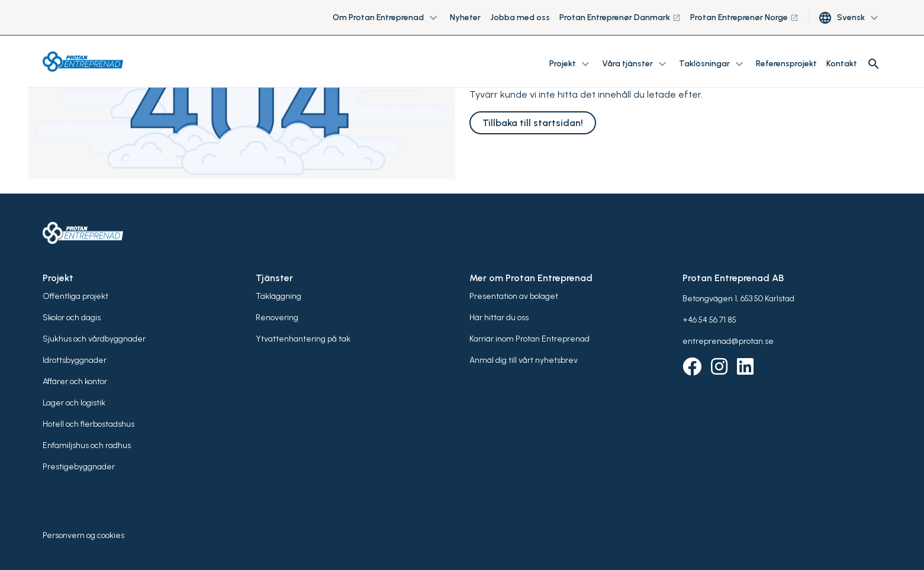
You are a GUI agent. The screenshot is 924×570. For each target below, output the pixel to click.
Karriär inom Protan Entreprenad (529, 339)
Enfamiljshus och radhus (87, 445)
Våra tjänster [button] (636, 64)
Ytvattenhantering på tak (303, 339)
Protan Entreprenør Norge (744, 17)
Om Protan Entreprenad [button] (387, 18)
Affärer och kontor (75, 381)
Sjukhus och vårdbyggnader (94, 339)
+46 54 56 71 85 (709, 320)
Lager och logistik (74, 403)
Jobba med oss (520, 17)
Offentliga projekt (75, 296)
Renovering (277, 318)
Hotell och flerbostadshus (88, 424)
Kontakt (842, 64)
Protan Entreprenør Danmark (620, 17)
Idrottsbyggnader (75, 360)
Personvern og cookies (83, 535)
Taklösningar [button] (713, 64)
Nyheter (465, 17)
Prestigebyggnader (79, 467)
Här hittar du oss (499, 318)
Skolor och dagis (72, 318)
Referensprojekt (786, 64)
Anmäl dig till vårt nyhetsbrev (524, 360)
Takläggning (279, 296)
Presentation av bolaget (514, 296)
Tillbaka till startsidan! (533, 123)
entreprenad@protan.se (728, 341)
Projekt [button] (571, 64)
